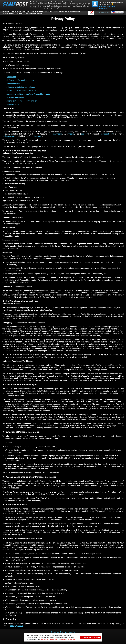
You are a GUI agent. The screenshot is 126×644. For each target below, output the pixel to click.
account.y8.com (55, 134)
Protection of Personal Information (22, 90)
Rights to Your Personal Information (22, 101)
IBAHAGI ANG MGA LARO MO (12, 13)
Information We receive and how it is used (25, 80)
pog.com (84, 134)
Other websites (14, 84)
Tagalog (116, 12)
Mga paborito (103, 6)
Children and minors (16, 97)
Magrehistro (103, 8)
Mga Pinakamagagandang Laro (15, 12)
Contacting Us (13, 104)
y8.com (71, 134)
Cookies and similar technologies (21, 87)
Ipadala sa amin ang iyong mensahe (63, 632)
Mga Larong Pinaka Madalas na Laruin (64, 12)
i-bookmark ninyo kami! (33, 13)
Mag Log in (113, 6)
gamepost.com (107, 134)
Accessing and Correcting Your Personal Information (29, 94)
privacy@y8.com (16, 626)
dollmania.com (9, 136)
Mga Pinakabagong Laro (38, 12)
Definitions (12, 77)
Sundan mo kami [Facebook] (104, 12)
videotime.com (36, 136)
